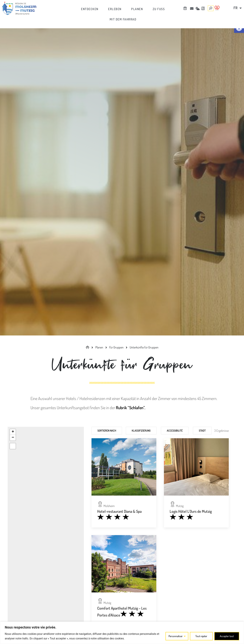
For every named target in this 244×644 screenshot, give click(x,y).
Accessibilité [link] (175, 431)
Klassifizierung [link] (141, 431)
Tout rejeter (201, 636)
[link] (19, 8)
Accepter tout (227, 636)
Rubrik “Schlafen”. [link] (131, 407)
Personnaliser (174, 636)
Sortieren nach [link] (107, 431)
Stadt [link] (202, 431)
